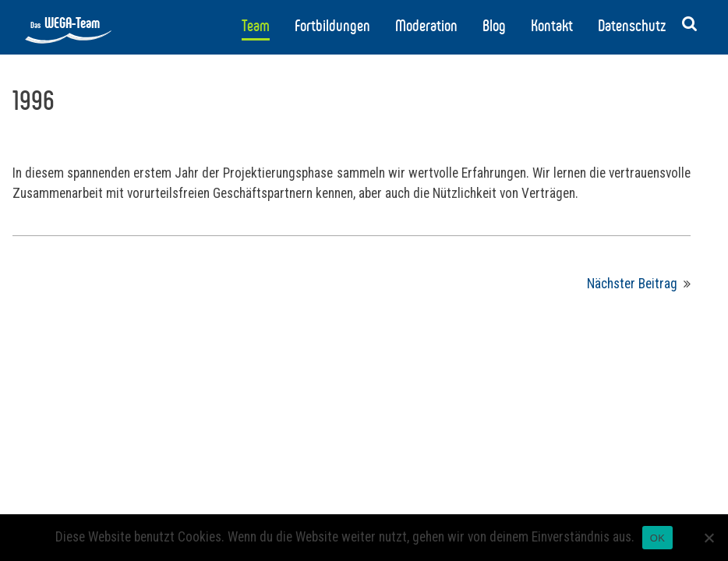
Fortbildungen (332, 26)
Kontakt (552, 26)
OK (657, 538)
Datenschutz (632, 26)
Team (256, 26)
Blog (494, 26)
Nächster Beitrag (632, 284)
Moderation (426, 26)
